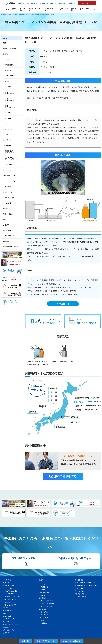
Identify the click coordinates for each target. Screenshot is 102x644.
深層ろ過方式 (9, 65)
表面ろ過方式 (9, 70)
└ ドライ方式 (44, 615)
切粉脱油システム (10, 176)
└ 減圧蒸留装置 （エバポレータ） (86, 583)
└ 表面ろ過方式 (44, 590)
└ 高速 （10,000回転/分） (48, 606)
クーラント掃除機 (10, 181)
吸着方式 (8, 81)
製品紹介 (14, 9)
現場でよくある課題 (35, 9)
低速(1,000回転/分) (10, 93)
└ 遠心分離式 (44, 612)
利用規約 (6, 627)
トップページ (7, 580)
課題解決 (23, 9)
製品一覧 (25, 641)
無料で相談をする (63, 476)
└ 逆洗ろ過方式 (44, 592)
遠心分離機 (8, 87)
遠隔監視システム (51, 9)
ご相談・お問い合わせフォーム (76, 561)
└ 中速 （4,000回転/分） (47, 604)
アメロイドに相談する (72, 641)
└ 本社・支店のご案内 (10, 605)
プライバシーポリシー (10, 630)
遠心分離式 (9, 118)
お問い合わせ (87, 3)
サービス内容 (64, 9)
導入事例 (74, 9)
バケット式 (9, 192)
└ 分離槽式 (43, 623)
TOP (8, 9)
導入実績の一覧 (63, 304)
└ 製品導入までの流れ (10, 591)
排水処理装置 (8, 146)
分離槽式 (8, 140)
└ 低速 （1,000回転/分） (47, 601)
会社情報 (21, 3)
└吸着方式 (43, 595)
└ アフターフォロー (10, 599)
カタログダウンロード (48, 3)
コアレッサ (9, 129)
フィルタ (7, 59)
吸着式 (7, 135)
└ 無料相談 (7, 602)
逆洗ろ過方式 (9, 76)
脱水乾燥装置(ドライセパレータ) (11, 159)
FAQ (94, 9)
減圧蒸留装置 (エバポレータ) (10, 152)
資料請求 (62, 3)
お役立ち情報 (32, 3)
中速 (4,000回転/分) (10, 100)
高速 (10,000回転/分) (10, 107)
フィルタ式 (9, 170)
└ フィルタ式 (79, 591)
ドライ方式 (9, 124)
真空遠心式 (9, 187)
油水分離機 (8, 113)
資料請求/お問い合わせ (10, 247)
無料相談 (72, 3)
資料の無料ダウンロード (26, 561)
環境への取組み (85, 9)
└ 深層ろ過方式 (44, 587)
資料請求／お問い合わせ (11, 624)
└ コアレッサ (44, 617)
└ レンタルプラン (9, 594)
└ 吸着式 (42, 620)
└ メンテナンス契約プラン (12, 597)
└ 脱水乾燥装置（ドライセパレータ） (87, 585)
